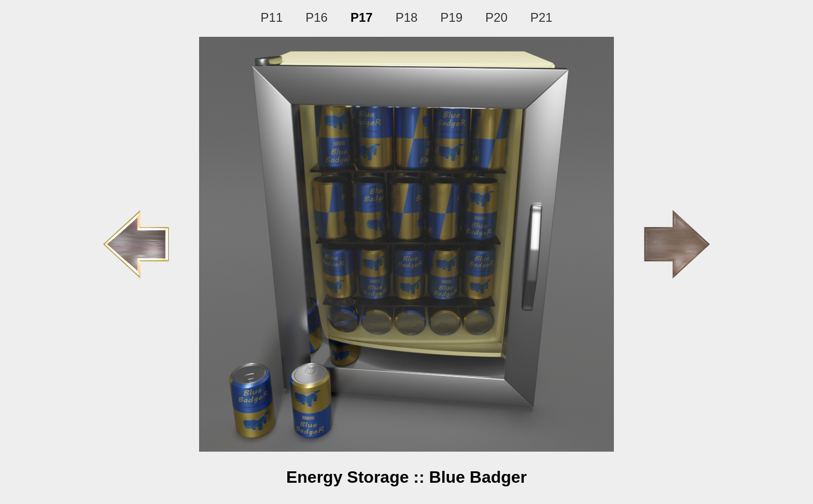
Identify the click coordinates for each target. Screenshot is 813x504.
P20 (496, 17)
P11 (272, 17)
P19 (451, 17)
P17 (362, 17)
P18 (407, 17)
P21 (542, 17)
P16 (317, 17)
